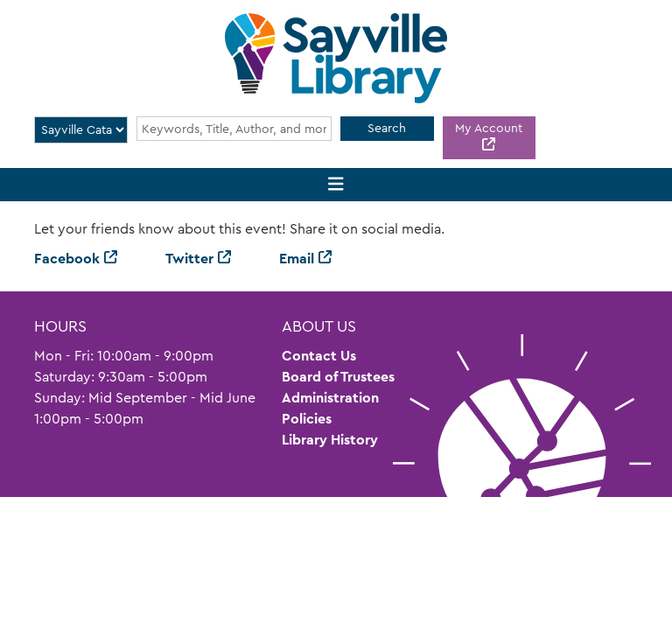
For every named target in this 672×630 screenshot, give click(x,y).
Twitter (189, 259)
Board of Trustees (338, 377)
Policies (307, 419)
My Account (489, 128)
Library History (330, 440)
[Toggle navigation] (336, 185)
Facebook (67, 259)
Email (297, 259)
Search (387, 128)
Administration (330, 398)
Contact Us (319, 356)
